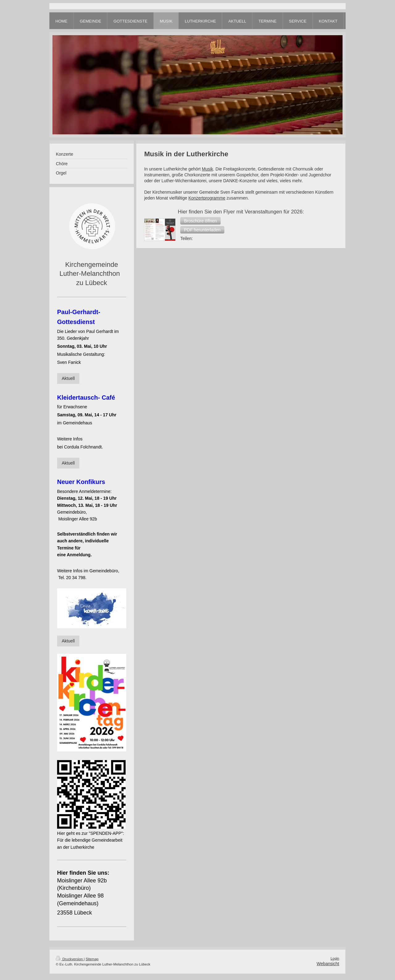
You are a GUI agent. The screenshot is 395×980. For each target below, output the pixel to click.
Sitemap (92, 959)
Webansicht (328, 964)
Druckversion (70, 959)
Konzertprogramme (207, 198)
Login (335, 958)
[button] (200, 221)
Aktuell (68, 378)
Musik (208, 169)
